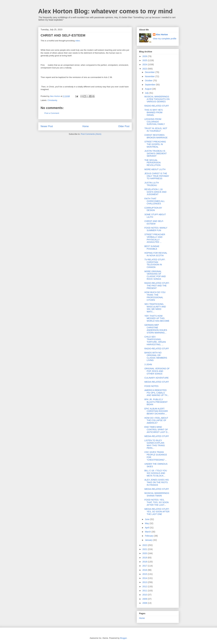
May (147, 523)
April (147, 528)
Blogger (123, 638)
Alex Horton (162, 35)
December (150, 72)
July (147, 93)
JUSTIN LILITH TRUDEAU (152, 184)
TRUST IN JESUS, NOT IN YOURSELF (156, 130)
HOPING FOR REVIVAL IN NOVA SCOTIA (156, 254)
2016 (145, 570)
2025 (145, 60)
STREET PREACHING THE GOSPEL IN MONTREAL (155, 144)
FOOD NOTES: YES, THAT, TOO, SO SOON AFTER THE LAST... (157, 502)
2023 (145, 69)
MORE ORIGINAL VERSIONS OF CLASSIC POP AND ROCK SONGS (155, 275)
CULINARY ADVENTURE (157, 378)
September (150, 85)
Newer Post (47, 126)
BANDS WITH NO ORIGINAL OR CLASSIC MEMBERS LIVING (156, 356)
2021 (145, 549)
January (149, 540)
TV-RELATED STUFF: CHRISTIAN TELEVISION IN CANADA (155, 263)
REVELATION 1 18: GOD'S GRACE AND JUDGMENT (155, 192)
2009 (145, 599)
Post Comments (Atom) (91, 134)
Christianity (52, 100)
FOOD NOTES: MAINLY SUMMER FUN (156, 229)
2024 (145, 64)
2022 (145, 545)
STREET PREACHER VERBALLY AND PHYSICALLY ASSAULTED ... (155, 238)
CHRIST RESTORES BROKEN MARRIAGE (156, 136)
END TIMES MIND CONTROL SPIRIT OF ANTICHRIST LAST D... (157, 430)
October (149, 81)
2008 (145, 603)
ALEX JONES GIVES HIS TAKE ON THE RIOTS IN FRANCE (157, 482)
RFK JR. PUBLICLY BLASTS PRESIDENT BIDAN (156, 402)
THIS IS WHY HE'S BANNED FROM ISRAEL (154, 112)
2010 (145, 595)
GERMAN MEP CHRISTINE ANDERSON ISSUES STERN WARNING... (156, 329)
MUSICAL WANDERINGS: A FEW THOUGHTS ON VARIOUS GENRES (157, 99)
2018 (145, 562)
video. (78, 41)
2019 (145, 558)
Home (86, 126)
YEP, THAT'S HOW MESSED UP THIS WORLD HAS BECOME (157, 318)
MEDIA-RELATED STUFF (157, 382)
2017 (145, 566)
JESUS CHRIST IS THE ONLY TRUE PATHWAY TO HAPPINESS (157, 176)
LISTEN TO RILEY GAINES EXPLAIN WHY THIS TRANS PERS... (155, 444)
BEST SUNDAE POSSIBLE (152, 248)
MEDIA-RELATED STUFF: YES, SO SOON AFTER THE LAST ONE (157, 512)
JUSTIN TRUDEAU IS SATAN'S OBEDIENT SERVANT (156, 153)
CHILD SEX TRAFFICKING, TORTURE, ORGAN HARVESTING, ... (155, 341)
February (149, 536)
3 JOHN (148, 364)
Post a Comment (52, 113)
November (150, 76)
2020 (145, 553)
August (148, 89)
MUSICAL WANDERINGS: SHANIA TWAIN (157, 494)
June (147, 519)
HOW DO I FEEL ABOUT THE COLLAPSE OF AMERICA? (156, 420)
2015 (145, 574)
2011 (145, 591)
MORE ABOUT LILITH (155, 169)
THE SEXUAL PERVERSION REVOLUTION (153, 163)
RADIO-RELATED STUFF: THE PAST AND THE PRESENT (157, 286)
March (148, 532)
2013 (145, 582)
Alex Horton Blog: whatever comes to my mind (105, 11)
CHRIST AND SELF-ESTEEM (154, 222)
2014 (145, 578)
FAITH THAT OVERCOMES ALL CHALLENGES (155, 201)
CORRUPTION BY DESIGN (153, 209)
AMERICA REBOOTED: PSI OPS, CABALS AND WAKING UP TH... (157, 393)
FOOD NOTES (151, 386)
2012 (145, 586)
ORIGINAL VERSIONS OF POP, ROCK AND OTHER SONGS (157, 371)
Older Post (124, 126)
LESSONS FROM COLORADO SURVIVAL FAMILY (155, 122)
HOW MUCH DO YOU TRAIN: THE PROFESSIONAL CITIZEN (155, 296)
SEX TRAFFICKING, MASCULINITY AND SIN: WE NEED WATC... (155, 308)
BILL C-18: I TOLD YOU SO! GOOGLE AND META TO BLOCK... (156, 473)
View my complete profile (165, 39)
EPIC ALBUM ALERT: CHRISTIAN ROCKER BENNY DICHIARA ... (156, 411)
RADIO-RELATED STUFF (157, 106)
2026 (145, 56)
